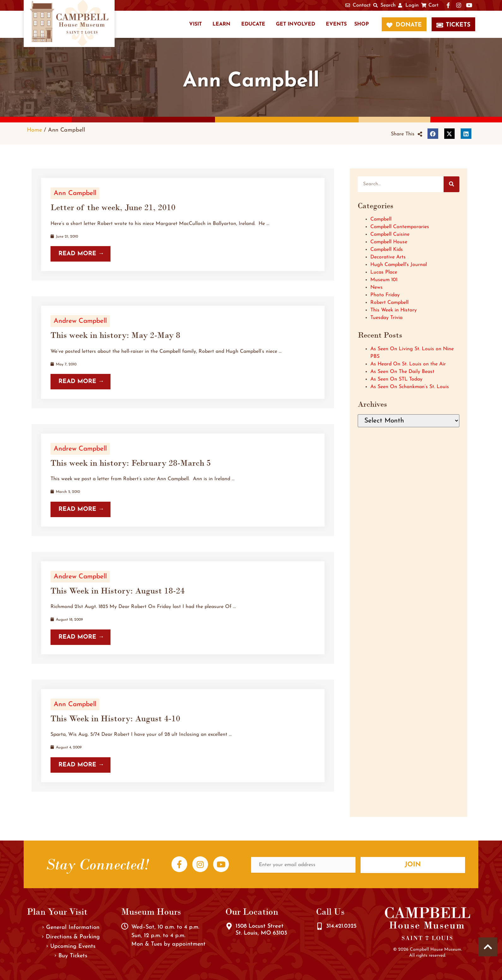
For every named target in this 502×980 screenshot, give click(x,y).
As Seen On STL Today (396, 379)
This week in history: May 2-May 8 (115, 335)
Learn (221, 24)
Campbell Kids (387, 250)
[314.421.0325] (320, 926)
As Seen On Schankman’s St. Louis (410, 387)
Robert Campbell (389, 303)
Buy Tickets (71, 956)
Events (336, 24)
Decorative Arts (388, 257)
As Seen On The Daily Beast (402, 372)
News (376, 287)
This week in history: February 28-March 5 (131, 463)
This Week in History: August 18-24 (118, 591)
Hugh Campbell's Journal (399, 265)
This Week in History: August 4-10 (115, 718)
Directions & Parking (71, 937)
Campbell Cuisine (390, 234)
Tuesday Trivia (386, 318)
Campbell (381, 219)
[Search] (451, 184)
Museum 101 (384, 280)
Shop (362, 24)
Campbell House (389, 242)
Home (34, 130)
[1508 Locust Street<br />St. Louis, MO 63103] (229, 926)
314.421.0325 (341, 926)
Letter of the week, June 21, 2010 (113, 207)
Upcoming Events (71, 946)
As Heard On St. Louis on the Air (408, 364)
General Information (71, 927)
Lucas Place (384, 272)
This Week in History (394, 310)
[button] (406, 134)
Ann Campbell (75, 193)
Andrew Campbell (80, 321)
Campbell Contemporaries (400, 227)
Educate (253, 24)
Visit (195, 24)
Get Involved (296, 24)
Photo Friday (385, 295)
